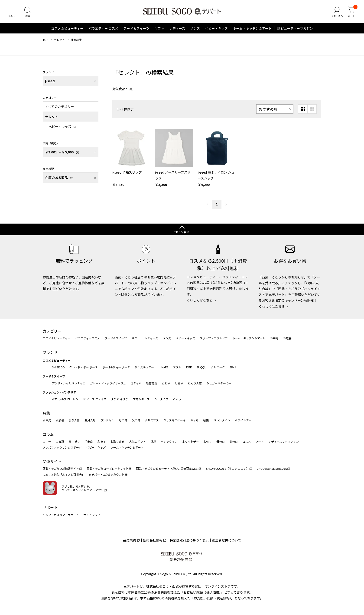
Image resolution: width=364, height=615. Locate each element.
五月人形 (90, 420)
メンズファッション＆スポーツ (62, 447)
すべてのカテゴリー (59, 107)
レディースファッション (284, 441)
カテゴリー (52, 331)
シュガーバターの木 (219, 383)
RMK (189, 367)
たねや (166, 383)
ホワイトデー (243, 420)
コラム (48, 434)
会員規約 (129, 540)
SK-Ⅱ (233, 367)
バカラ (177, 399)
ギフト (159, 29)
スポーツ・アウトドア (214, 338)
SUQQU (201, 367)
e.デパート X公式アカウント (107, 474)
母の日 (123, 420)
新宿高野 (152, 383)
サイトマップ (92, 515)
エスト (177, 367)
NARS (165, 367)
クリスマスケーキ (175, 420)
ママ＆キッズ (141, 399)
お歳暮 (287, 338)
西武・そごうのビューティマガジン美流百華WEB (167, 468)
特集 (46, 413)
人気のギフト (137, 441)
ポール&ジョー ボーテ (116, 367)
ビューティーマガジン (297, 29)
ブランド (50, 352)
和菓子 (102, 441)
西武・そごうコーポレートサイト (107, 468)
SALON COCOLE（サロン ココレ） (227, 468)
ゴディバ (136, 383)
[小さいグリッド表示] (303, 109)
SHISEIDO (58, 367)
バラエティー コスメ (103, 29)
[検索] (28, 13)
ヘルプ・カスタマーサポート (61, 515)
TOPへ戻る (182, 232)
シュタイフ (161, 399)
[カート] (351, 13)
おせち (194, 420)
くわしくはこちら (200, 300)
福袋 (206, 420)
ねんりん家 (195, 383)
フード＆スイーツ (136, 29)
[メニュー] (13, 13)
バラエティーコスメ (87, 338)
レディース (177, 29)
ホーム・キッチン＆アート (252, 29)
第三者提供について (227, 540)
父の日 (136, 420)
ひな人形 (74, 420)
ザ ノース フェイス (94, 399)
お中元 (274, 338)
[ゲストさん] (337, 13)
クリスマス (152, 420)
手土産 (89, 441)
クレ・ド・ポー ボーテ (83, 367)
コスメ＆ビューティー (67, 29)
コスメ (247, 441)
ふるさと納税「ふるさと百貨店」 (64, 474)
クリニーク (218, 367)
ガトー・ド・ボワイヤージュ (108, 383)
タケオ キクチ (120, 399)
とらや (179, 383)
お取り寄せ (117, 441)
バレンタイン (222, 420)
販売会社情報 (153, 540)
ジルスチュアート (146, 367)
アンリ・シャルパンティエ (69, 383)
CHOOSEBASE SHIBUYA (272, 468)
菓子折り (74, 441)
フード (260, 441)
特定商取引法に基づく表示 (189, 540)
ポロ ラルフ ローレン (65, 399)
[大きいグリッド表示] (312, 109)
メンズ (195, 29)
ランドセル (107, 420)
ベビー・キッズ (216, 29)
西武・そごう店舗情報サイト (61, 468)
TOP (45, 40)
